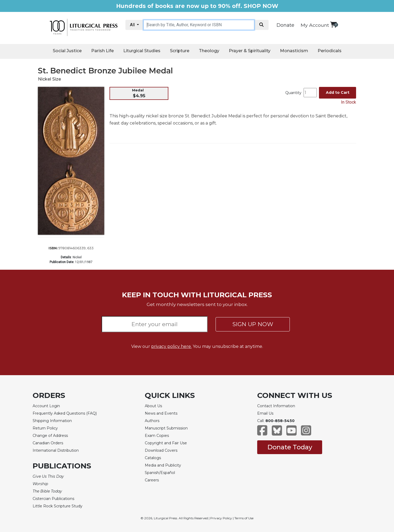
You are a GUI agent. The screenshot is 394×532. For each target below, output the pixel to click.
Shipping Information (52, 421)
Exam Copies (157, 436)
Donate (285, 25)
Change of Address (50, 436)
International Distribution (56, 450)
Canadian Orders (48, 443)
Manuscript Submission (166, 428)
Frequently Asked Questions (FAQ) (65, 413)
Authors (152, 421)
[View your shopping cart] (333, 25)
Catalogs (153, 458)
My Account (315, 25)
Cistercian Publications (53, 499)
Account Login (46, 406)
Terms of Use (244, 518)
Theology (209, 51)
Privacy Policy (221, 518)
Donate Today (290, 447)
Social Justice (67, 51)
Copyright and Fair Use (166, 443)
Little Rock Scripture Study (58, 506)
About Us (153, 406)
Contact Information (276, 406)
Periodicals (330, 51)
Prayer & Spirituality (250, 51)
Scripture (180, 51)
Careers (152, 480)
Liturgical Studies (142, 51)
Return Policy (45, 428)
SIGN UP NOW (253, 324)
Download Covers (161, 450)
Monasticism (294, 51)
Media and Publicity (163, 465)
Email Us (265, 413)
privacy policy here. (171, 346)
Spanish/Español (160, 473)
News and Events (161, 413)
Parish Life (102, 51)
